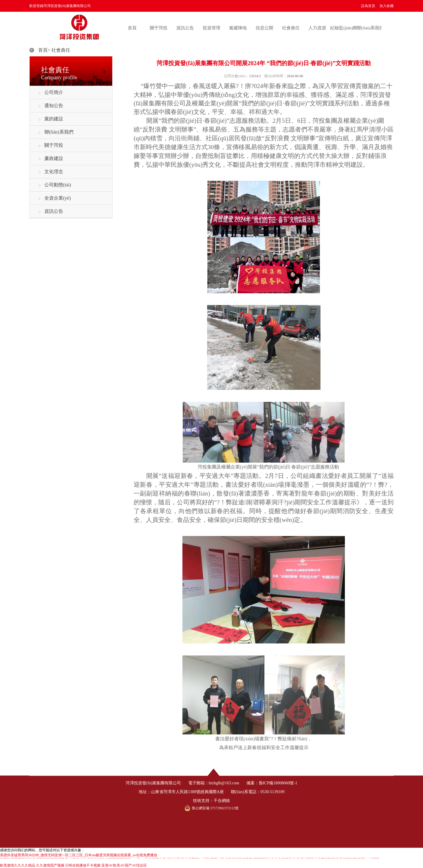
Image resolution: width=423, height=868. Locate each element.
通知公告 (54, 106)
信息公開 (264, 28)
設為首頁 (368, 6)
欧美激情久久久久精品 (18, 865)
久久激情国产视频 (50, 865)
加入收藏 (387, 6)
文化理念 (54, 172)
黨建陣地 (238, 28)
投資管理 (211, 28)
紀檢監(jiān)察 (344, 28)
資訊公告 (185, 28)
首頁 (132, 28)
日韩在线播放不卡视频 (83, 865)
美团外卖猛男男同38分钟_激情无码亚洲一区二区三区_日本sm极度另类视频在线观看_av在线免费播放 (79, 855)
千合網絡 (222, 801)
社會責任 (291, 28)
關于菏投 (159, 28)
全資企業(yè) (58, 198)
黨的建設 (54, 119)
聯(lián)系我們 (370, 28)
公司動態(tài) (58, 185)
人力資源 (317, 28)
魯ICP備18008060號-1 (278, 783)
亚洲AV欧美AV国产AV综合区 (124, 865)
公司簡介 (54, 92)
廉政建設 (54, 158)
